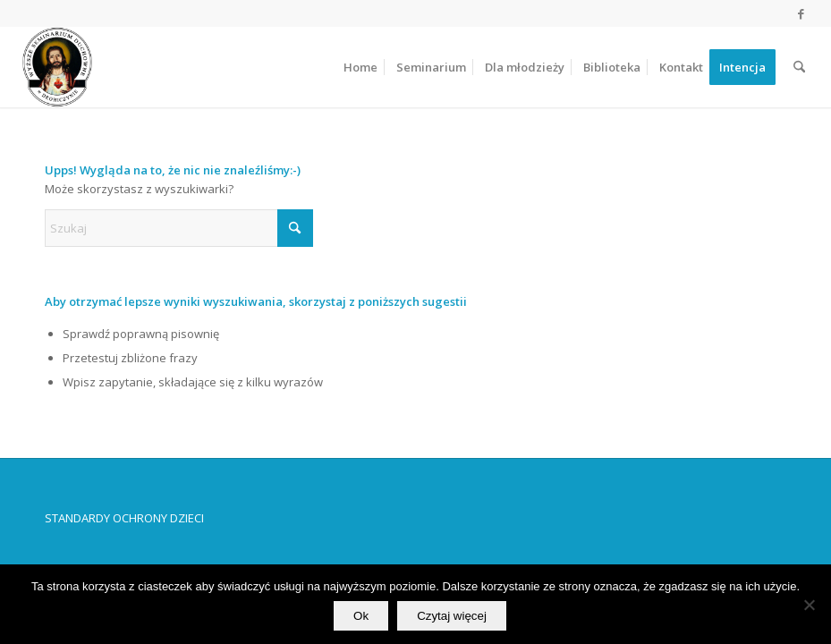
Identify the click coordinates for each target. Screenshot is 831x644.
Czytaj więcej (452, 616)
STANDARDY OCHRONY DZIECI (124, 518)
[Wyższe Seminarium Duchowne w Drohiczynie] (57, 67)
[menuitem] (360, 67)
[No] (809, 605)
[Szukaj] (799, 67)
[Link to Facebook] (801, 13)
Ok (361, 616)
